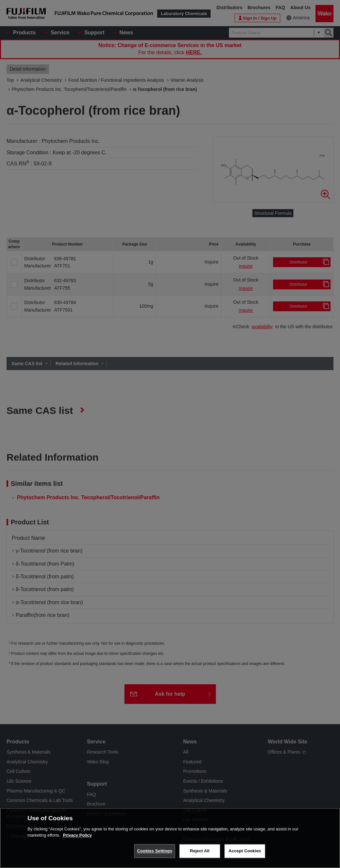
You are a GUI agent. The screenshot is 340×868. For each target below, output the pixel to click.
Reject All (200, 851)
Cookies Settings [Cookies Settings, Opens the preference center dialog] (155, 851)
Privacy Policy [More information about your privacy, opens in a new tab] (77, 835)
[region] (170, 838)
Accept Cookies (245, 851)
